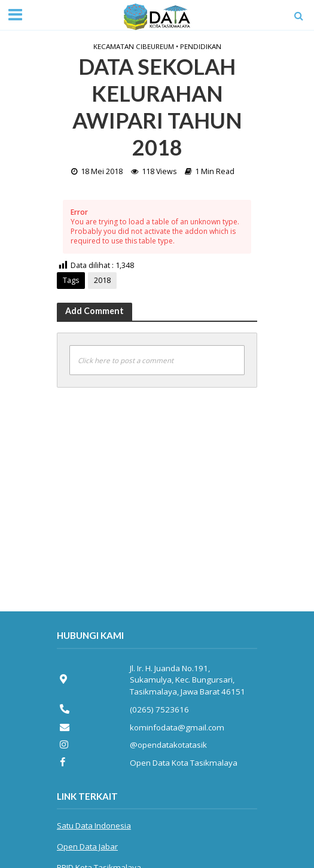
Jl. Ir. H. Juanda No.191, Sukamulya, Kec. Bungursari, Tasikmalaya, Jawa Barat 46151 (188, 680)
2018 (102, 280)
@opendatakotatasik (168, 745)
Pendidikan (201, 46)
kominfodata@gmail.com (177, 727)
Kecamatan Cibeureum (134, 46)
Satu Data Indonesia (94, 826)
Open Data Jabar (87, 846)
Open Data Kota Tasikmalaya (184, 763)
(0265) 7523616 (159, 709)
